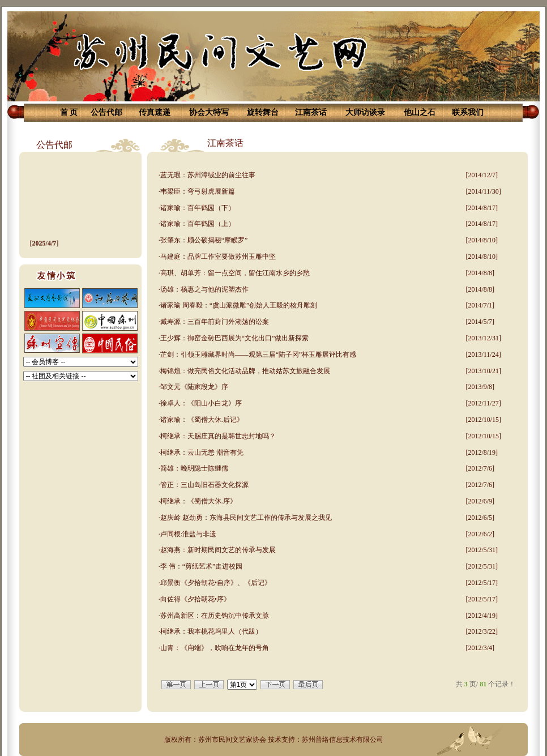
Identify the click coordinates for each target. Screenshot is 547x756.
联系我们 (468, 112)
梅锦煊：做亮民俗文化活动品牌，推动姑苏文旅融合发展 (245, 371)
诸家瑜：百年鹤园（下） (198, 208)
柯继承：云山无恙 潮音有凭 (202, 452)
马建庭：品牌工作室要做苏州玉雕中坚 (218, 257)
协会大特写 (209, 112)
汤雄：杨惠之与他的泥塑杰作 (204, 289)
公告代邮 (106, 112)
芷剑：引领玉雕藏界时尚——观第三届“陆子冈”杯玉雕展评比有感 (258, 354)
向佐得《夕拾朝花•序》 (195, 599)
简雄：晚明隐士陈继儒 (194, 468)
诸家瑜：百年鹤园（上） (198, 224)
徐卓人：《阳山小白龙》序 (201, 403)
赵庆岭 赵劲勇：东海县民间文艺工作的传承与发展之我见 (246, 518)
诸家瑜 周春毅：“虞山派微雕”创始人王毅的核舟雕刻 (239, 305)
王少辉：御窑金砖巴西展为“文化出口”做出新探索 (235, 338)
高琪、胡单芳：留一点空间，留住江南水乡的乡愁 (235, 273)
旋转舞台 (263, 112)
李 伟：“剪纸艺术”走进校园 (202, 566)
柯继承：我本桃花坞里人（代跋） (211, 631)
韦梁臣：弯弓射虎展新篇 (198, 191)
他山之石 (420, 112)
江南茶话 (311, 112)
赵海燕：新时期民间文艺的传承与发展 (218, 550)
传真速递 (155, 112)
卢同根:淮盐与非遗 (188, 534)
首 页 (69, 112)
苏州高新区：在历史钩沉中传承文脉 (215, 616)
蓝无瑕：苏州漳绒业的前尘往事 (208, 175)
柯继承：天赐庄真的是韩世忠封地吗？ (218, 436)
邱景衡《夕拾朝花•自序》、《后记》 (216, 583)
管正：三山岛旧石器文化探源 (204, 485)
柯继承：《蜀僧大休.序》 (198, 501)
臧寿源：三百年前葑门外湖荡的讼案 (215, 322)
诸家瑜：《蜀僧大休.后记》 (202, 420)
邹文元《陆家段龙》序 (194, 387)
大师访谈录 (365, 112)
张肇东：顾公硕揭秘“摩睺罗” (204, 240)
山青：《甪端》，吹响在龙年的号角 (215, 648)
